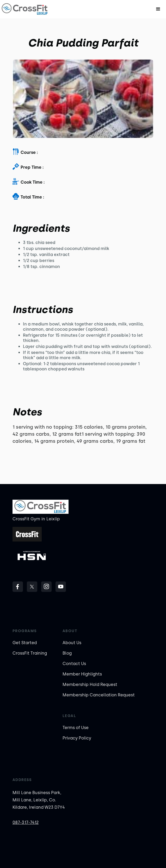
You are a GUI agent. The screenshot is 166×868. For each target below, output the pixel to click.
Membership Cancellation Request (99, 695)
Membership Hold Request (90, 685)
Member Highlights (82, 674)
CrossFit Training (30, 653)
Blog (67, 653)
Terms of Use (76, 728)
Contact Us (74, 664)
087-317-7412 (26, 822)
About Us (72, 643)
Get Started (25, 643)
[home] (25, 9)
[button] (158, 9)
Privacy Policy (77, 738)
